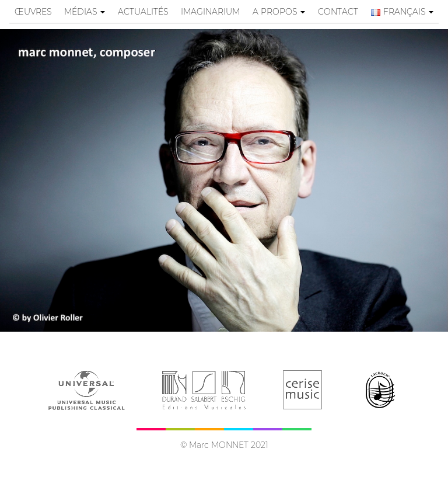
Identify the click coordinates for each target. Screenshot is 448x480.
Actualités (143, 12)
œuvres (33, 12)
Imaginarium (210, 12)
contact (338, 12)
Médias (85, 12)
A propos (279, 12)
